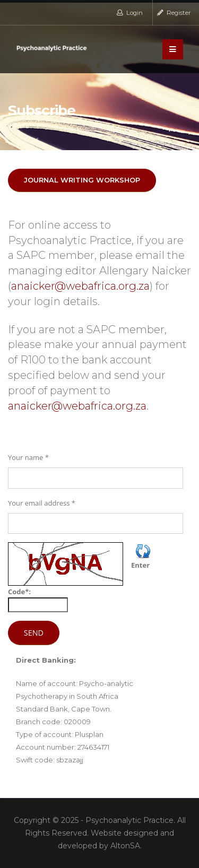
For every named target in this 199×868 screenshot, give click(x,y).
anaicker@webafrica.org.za (80, 286)
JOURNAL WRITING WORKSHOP (82, 180)
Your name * (28, 457)
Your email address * (42, 503)
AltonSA (125, 846)
